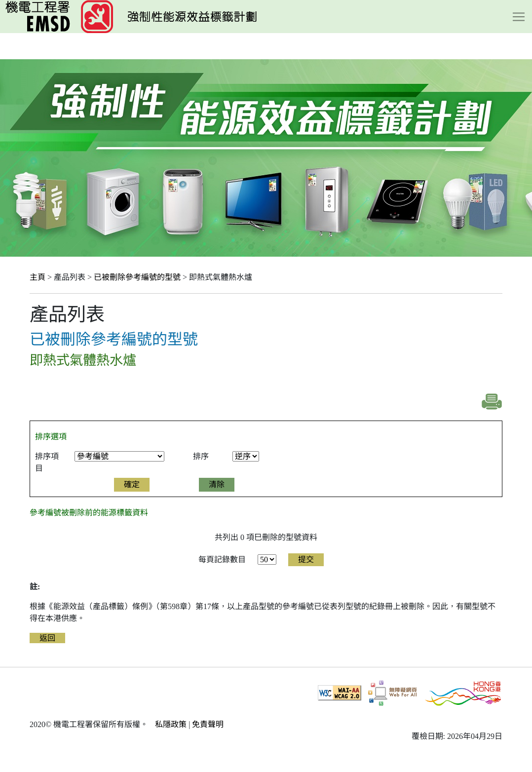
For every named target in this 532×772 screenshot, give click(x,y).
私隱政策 (171, 724)
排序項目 (47, 462)
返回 (47, 638)
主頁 (38, 277)
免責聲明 (208, 724)
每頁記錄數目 (222, 560)
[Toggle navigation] (519, 17)
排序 (201, 456)
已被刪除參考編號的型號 (137, 277)
